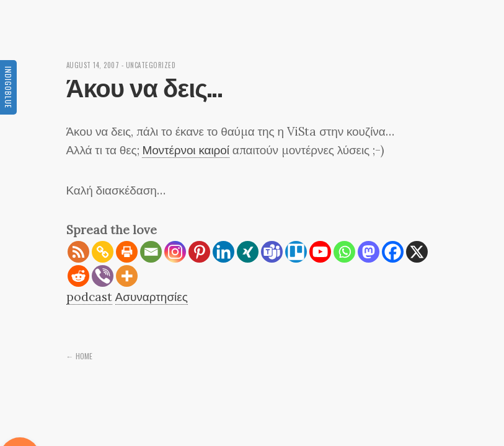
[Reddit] (78, 276)
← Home (79, 356)
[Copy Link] (103, 252)
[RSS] (78, 252)
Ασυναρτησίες (152, 297)
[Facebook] (393, 252)
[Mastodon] (369, 252)
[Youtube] (320, 252)
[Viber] (103, 276)
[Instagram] (175, 252)
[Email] (151, 252)
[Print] (127, 252)
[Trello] (296, 252)
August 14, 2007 (93, 65)
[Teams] (272, 252)
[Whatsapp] (344, 252)
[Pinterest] (199, 252)
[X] (417, 252)
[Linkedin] (223, 252)
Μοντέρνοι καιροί (185, 150)
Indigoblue (8, 87)
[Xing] (248, 252)
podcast (89, 297)
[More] (127, 276)
